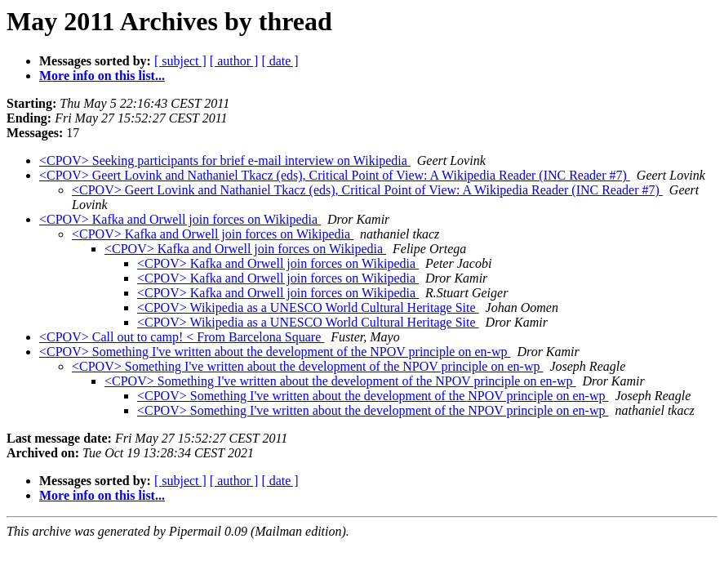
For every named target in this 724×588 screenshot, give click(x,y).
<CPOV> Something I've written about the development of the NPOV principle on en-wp (275, 352)
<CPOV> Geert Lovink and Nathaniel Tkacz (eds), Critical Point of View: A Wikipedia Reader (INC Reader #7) (335, 175)
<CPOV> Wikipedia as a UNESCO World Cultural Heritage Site (308, 307)
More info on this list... (102, 76)
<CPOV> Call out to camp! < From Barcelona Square (182, 337)
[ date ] (280, 61)
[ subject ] (180, 61)
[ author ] (234, 61)
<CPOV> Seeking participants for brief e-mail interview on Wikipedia (225, 160)
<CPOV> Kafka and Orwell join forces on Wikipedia (180, 219)
